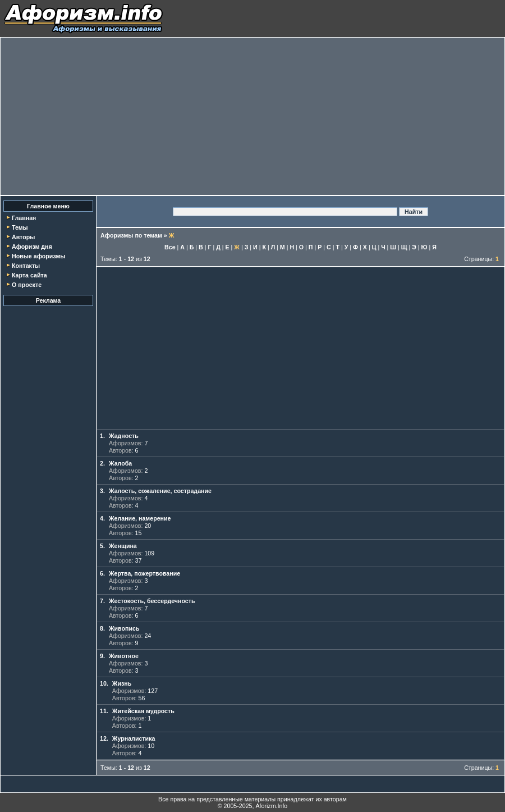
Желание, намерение (140, 518)
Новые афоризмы (38, 256)
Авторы (23, 237)
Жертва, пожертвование (144, 573)
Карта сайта (29, 275)
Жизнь (122, 683)
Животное (124, 656)
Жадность (124, 436)
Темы (20, 227)
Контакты (26, 266)
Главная (24, 218)
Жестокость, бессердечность (152, 601)
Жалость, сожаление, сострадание (160, 491)
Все (170, 247)
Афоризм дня (32, 247)
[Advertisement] (252, 116)
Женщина (123, 546)
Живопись (124, 628)
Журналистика (134, 738)
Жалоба (120, 463)
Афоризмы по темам (131, 235)
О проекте (27, 285)
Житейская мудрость (143, 711)
